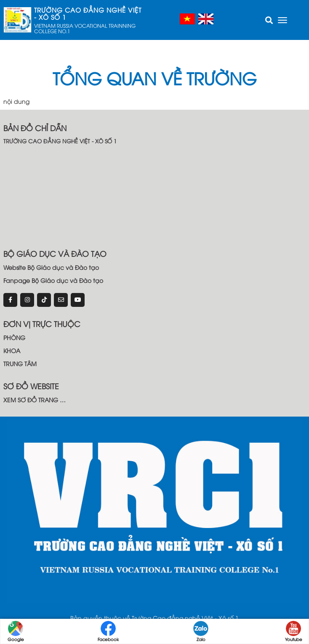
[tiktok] (44, 300)
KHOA (12, 350)
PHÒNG (14, 337)
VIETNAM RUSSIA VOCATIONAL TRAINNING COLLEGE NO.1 (85, 28)
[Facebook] (10, 300)
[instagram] (27, 300)
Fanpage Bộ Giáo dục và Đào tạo (53, 280)
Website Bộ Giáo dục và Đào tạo (51, 267)
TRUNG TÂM (20, 363)
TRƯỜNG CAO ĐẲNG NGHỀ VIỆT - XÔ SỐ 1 (88, 14)
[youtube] (78, 300)
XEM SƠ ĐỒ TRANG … (35, 400)
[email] (61, 300)
